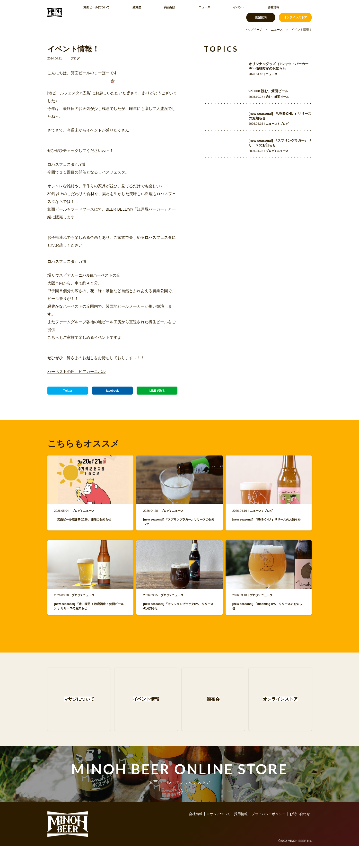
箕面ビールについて (95, 12)
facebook (112, 393)
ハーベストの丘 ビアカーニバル (77, 372)
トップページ (254, 30)
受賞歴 (124, 12)
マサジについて (218, 836)
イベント (191, 12)
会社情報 (214, 12)
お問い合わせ (300, 836)
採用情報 (241, 836)
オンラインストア (295, 12)
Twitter (68, 393)
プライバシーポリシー (269, 836)
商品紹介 (146, 12)
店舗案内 (261, 12)
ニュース (168, 12)
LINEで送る (157, 393)
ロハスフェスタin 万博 (67, 261)
